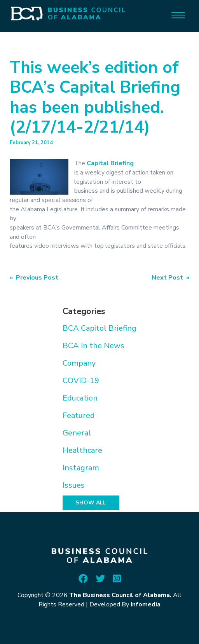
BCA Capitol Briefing (99, 328)
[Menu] (178, 15)
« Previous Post (34, 278)
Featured (79, 415)
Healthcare (82, 450)
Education (80, 398)
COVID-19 (81, 381)
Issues (74, 485)
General (77, 433)
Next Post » (170, 278)
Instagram (81, 468)
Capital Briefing (110, 163)
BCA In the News (93, 346)
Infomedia (146, 604)
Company (79, 363)
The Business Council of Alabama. (120, 595)
